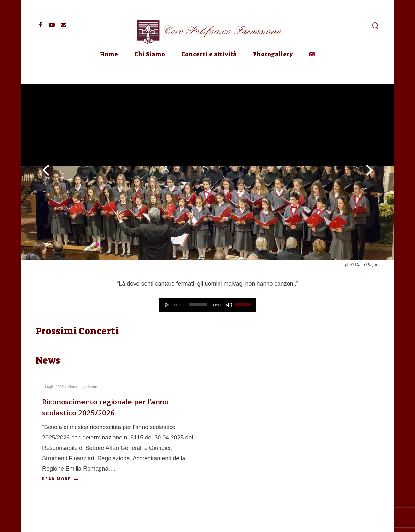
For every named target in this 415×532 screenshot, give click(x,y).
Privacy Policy (123, 522)
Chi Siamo (150, 71)
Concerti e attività (209, 71)
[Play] (167, 305)
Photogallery (273, 71)
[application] (207, 305)
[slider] (198, 305)
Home (109, 71)
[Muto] (229, 305)
